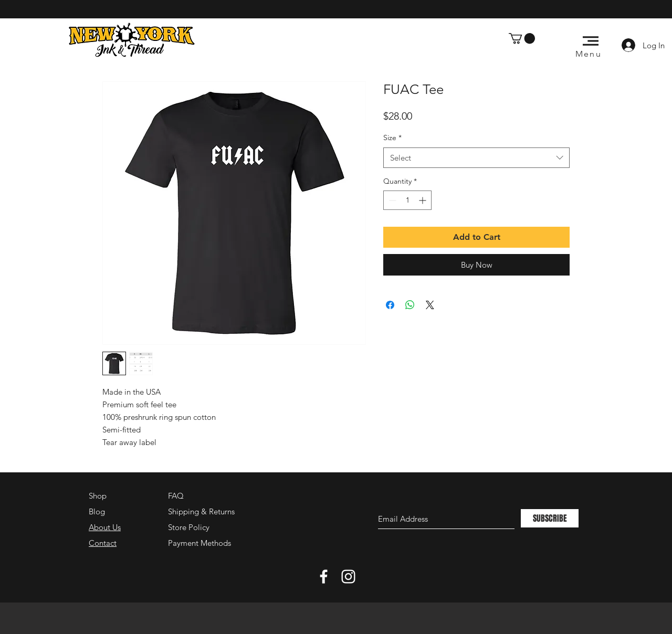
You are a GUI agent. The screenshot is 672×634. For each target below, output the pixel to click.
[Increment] (423, 200)
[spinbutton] (407, 200)
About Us (105, 527)
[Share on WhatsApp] (410, 305)
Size (392, 138)
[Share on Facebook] (390, 305)
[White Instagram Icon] (348, 577)
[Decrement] (391, 200)
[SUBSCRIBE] (550, 518)
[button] (522, 38)
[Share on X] (430, 305)
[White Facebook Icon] (324, 577)
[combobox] (476, 158)
